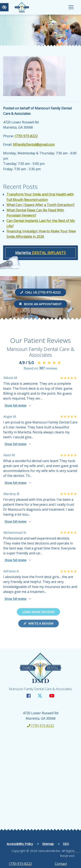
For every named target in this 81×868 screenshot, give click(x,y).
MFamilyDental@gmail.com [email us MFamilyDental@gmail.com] (34, 144)
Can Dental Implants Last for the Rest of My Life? (41, 223)
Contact (61, 864)
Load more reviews (38, 612)
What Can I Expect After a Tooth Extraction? (40, 205)
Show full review (15, 405)
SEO (66, 844)
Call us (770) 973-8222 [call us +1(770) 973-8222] (40, 292)
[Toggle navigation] (71, 7)
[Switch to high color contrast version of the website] (4, 7)
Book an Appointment (40, 304)
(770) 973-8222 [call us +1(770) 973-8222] (20, 864)
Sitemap (48, 844)
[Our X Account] (40, 696)
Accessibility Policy (20, 844)
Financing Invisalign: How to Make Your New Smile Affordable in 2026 (41, 234)
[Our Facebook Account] (29, 696)
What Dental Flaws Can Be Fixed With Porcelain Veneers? (35, 213)
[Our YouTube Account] (52, 696)
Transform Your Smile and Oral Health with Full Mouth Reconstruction (40, 197)
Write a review (39, 623)
